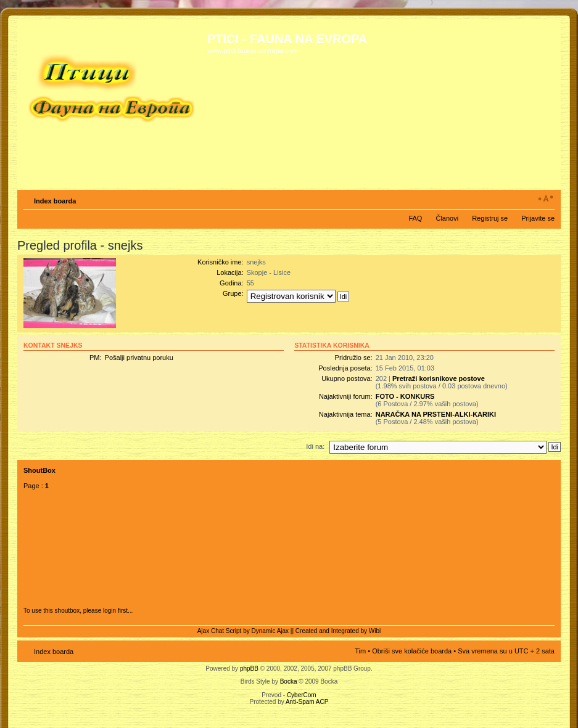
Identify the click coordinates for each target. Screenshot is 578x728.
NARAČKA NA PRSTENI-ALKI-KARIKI (436, 414)
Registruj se (490, 218)
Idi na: (315, 446)
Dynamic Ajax (270, 631)
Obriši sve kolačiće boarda (412, 651)
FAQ (415, 218)
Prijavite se (538, 218)
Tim (360, 651)
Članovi (447, 218)
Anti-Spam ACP (307, 702)
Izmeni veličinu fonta (546, 198)
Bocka (289, 681)
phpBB (249, 669)
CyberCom (302, 695)
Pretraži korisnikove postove (439, 378)
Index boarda (55, 201)
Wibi (375, 631)
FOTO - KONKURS (405, 396)
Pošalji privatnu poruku (139, 358)
